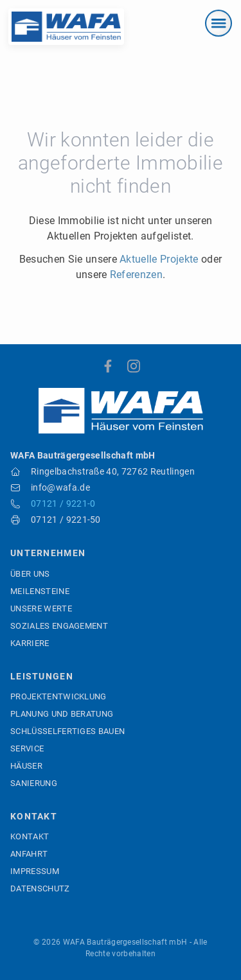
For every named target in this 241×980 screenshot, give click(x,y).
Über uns (30, 574)
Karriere (30, 643)
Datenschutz (40, 888)
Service (27, 748)
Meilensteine (40, 591)
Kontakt (30, 836)
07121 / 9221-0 (63, 503)
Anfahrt (29, 854)
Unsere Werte (41, 608)
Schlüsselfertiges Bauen (67, 731)
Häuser (26, 766)
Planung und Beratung (62, 714)
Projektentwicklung (58, 696)
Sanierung (34, 783)
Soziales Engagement (59, 626)
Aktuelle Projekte (159, 259)
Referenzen (136, 275)
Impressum (35, 871)
